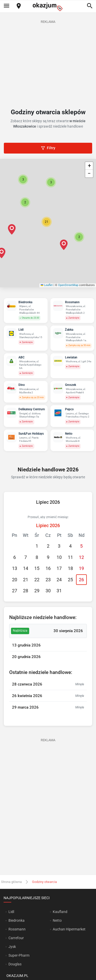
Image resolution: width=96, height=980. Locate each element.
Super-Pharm (19, 955)
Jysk (12, 947)
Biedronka (17, 920)
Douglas (15, 964)
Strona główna (11, 882)
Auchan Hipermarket (69, 929)
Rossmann (17, 929)
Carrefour (16, 938)
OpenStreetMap (68, 285)
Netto (57, 920)
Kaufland (60, 912)
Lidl (11, 912)
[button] (47, 222)
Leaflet (47, 285)
